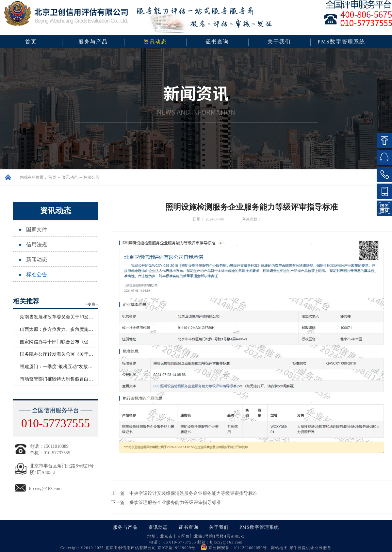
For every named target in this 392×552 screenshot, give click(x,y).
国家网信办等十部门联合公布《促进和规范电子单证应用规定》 (84, 342)
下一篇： (166, 503)
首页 (31, 42)
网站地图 (278, 548)
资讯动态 (70, 177)
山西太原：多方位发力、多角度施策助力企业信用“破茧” (77, 329)
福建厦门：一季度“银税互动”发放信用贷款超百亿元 (72, 367)
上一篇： (184, 493)
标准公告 (91, 177)
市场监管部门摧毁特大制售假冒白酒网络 (61, 379)
